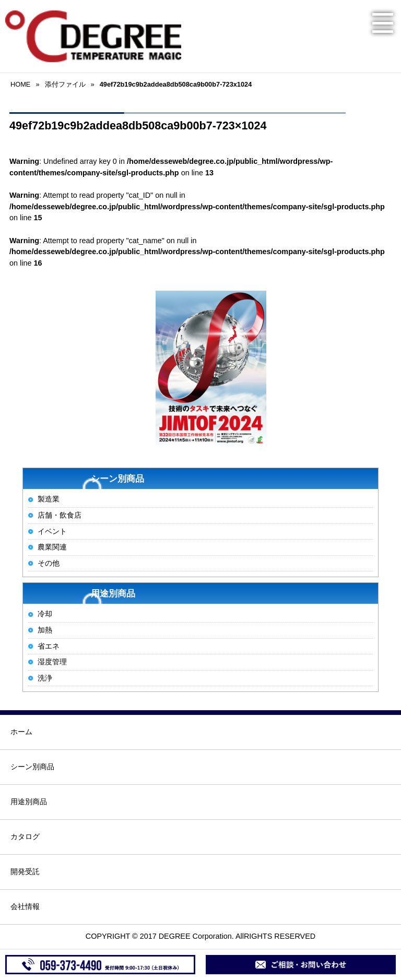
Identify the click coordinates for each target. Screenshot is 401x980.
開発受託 (25, 871)
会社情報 (25, 906)
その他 (49, 563)
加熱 (45, 630)
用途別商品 (29, 802)
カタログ (25, 836)
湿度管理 (52, 662)
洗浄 (45, 678)
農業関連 (52, 547)
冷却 (45, 614)
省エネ (49, 646)
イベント (52, 531)
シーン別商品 (32, 767)
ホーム (21, 732)
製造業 (49, 499)
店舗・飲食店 (60, 515)
